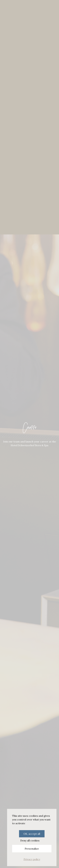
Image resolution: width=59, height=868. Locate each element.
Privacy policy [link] (32, 859)
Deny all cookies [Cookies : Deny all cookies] (30, 840)
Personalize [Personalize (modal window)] (32, 849)
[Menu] (5, 6)
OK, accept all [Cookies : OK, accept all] (32, 834)
